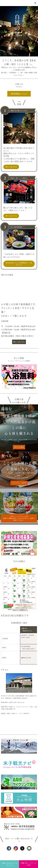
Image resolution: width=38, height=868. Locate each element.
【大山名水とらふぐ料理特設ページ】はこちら (19, 264)
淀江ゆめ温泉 (19, 447)
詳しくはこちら (11, 167)
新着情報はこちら (19, 94)
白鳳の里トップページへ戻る (29, 864)
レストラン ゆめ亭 (19, 483)
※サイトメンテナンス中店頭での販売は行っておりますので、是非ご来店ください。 (19, 518)
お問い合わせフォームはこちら (10, 864)
